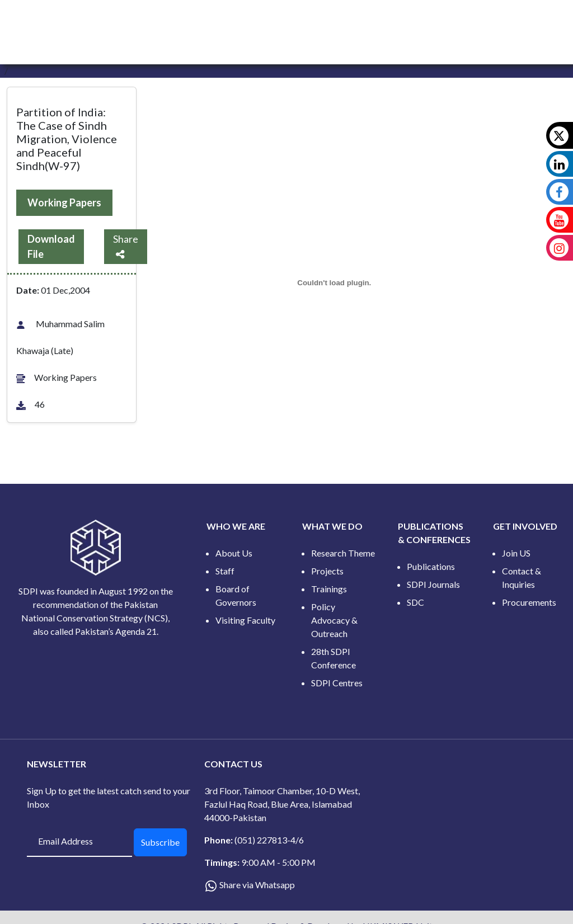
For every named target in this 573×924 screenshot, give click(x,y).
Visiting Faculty (245, 620)
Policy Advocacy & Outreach (334, 620)
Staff (225, 571)
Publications (431, 566)
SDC (415, 602)
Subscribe (160, 842)
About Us (234, 553)
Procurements (529, 602)
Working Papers (64, 202)
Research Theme (343, 553)
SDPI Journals (433, 584)
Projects (327, 571)
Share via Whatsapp (257, 885)
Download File (51, 246)
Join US (516, 553)
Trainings (329, 589)
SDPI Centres (337, 683)
